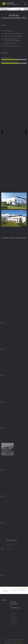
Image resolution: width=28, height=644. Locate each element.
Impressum (19, 641)
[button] (2, 132)
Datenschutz (8, 643)
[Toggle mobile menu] (25, 4)
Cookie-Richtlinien (18, 643)
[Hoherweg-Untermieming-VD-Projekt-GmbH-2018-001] (14, 76)
